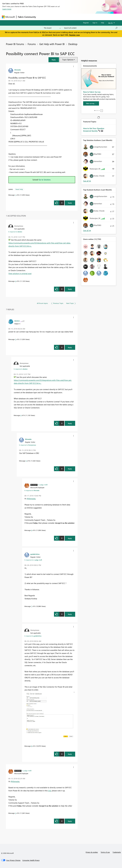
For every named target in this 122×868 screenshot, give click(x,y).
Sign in (95, 23)
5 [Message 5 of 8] (26, 461)
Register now (74, 35)
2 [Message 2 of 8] (16, 813)
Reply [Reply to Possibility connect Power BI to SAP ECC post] (70, 203)
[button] (54, 60)
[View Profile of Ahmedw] (18, 70)
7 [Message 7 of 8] (32, 606)
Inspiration (52, 17)
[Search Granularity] (52, 28)
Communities (72, 17)
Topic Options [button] (68, 60)
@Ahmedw (31, 499)
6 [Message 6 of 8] (32, 530)
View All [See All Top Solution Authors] (87, 181)
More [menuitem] (91, 17)
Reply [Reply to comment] (70, 289)
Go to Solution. (45, 180)
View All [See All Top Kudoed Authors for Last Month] (87, 231)
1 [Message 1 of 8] (16, 195)
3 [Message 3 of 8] (16, 339)
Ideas (62, 17)
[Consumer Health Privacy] (31, 860)
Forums (41, 17)
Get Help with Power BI (52, 44)
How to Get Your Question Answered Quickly (94, 130)
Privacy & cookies (92, 852)
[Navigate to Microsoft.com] (8, 17)
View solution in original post (20, 273)
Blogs (83, 17)
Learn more (7, 9)
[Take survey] (91, 103)
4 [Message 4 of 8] (16, 281)
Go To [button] (110, 23)
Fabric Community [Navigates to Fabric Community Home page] (27, 17)
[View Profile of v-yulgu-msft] (43, 485)
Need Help (19, 189)
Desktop (73, 44)
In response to (15, 232)
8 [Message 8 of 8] (32, 746)
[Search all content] (91, 28)
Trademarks (117, 852)
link (50, 791)
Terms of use (105, 852)
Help (103, 23)
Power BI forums (15, 44)
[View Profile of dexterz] (17, 321)
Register (86, 23)
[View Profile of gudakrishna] (35, 554)
